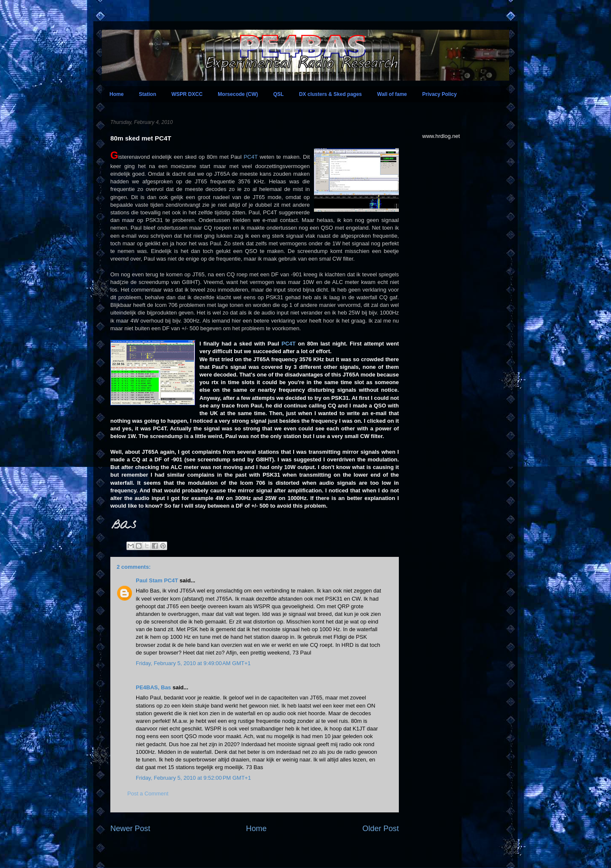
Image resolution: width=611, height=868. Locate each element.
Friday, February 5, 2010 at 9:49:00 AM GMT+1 (193, 663)
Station (147, 94)
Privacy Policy (439, 94)
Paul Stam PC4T (157, 580)
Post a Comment (148, 794)
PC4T (251, 157)
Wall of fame (392, 94)
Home (116, 94)
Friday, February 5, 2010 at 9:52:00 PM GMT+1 (193, 778)
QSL (279, 94)
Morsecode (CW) (238, 94)
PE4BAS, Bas (153, 687)
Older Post (381, 829)
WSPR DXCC (187, 94)
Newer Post (130, 829)
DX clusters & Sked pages (331, 94)
